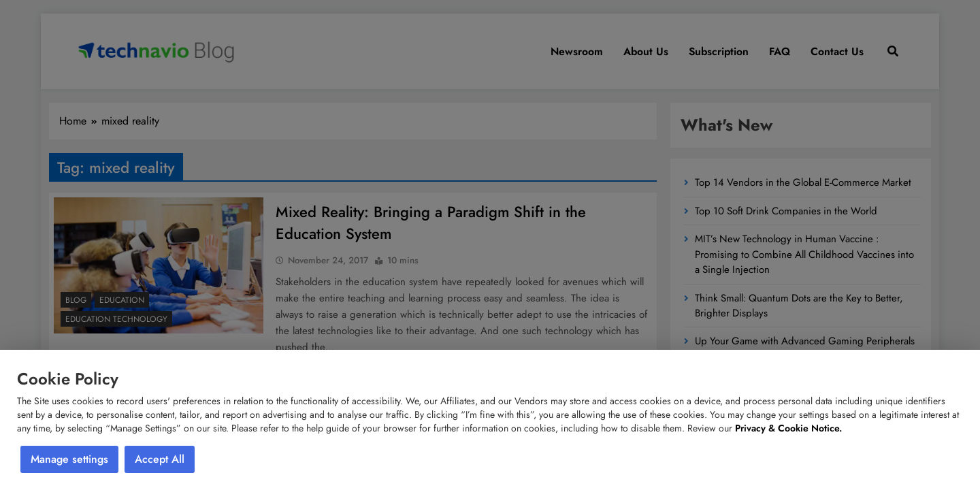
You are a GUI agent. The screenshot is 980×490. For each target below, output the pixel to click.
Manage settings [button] (69, 459)
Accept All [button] (160, 459)
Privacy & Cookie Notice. (788, 428)
